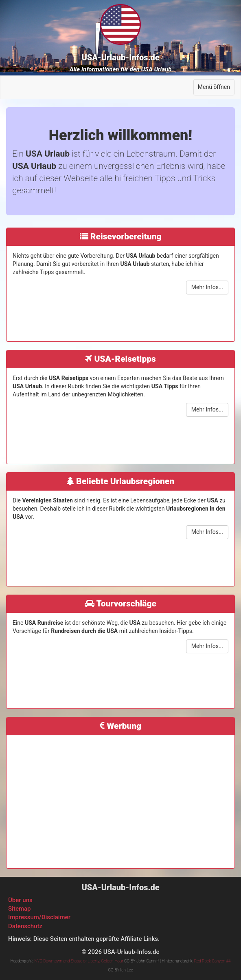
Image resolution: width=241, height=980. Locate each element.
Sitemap (20, 909)
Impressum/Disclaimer (39, 917)
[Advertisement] (120, 799)
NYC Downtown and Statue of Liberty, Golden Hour (79, 961)
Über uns (20, 900)
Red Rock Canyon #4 (213, 961)
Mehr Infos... (207, 287)
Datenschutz (25, 926)
